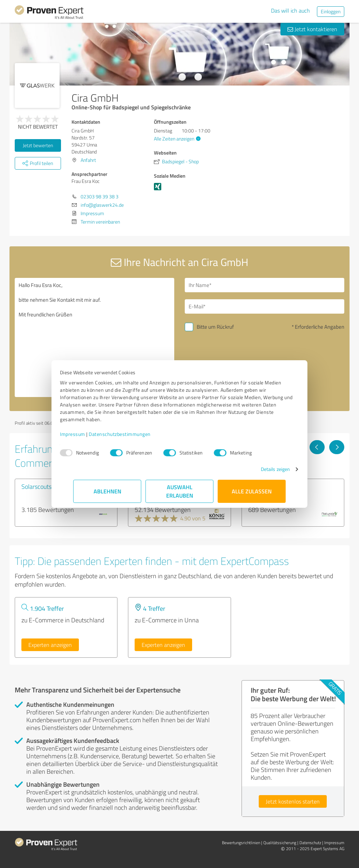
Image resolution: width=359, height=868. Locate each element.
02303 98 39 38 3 (100, 196)
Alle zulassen (252, 491)
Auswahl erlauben (180, 491)
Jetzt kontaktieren (312, 29)
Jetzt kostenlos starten (293, 801)
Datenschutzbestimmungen (133, 434)
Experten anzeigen (50, 645)
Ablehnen (107, 491)
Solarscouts (36, 486)
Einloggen (331, 11)
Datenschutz (310, 843)
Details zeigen (262, 469)
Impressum (86, 434)
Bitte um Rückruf (215, 327)
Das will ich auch (290, 11)
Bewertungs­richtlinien (241, 843)
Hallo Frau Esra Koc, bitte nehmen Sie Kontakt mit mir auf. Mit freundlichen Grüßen (94, 337)
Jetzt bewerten (38, 145)
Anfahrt (88, 160)
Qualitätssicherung (280, 843)
